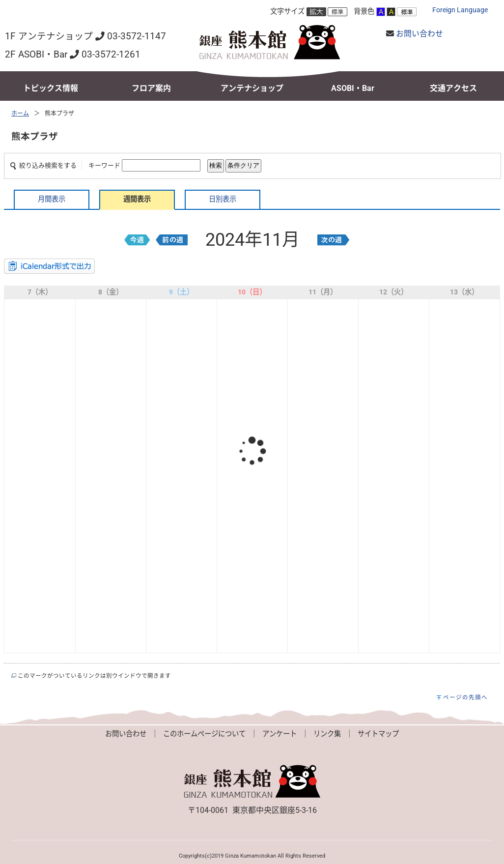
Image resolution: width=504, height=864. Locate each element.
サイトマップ (378, 734)
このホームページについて (204, 734)
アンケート (280, 734)
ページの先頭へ (465, 697)
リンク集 (327, 734)
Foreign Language (460, 10)
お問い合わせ (420, 34)
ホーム (20, 114)
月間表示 (52, 199)
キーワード (104, 165)
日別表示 (223, 199)
